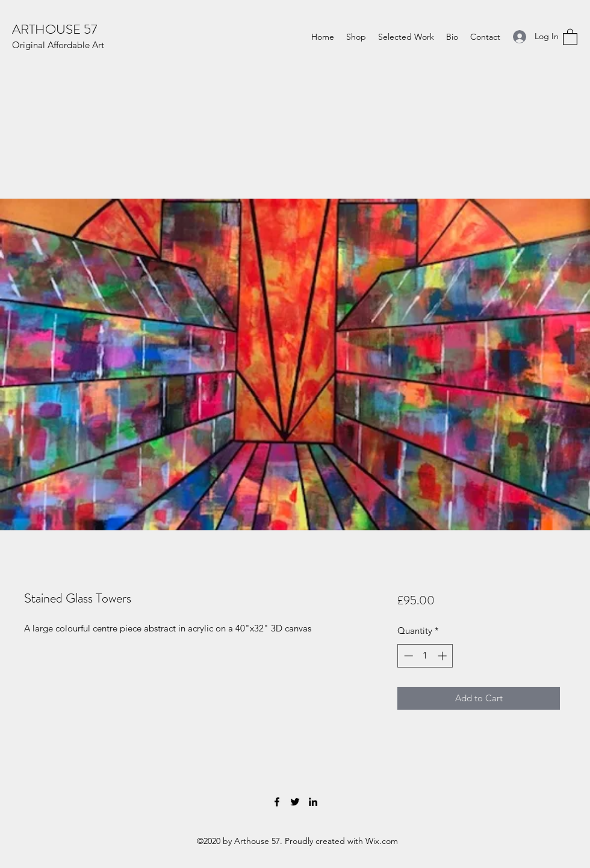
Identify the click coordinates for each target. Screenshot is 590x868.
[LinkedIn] (313, 802)
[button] (570, 36)
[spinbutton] (425, 656)
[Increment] (443, 656)
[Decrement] (407, 656)
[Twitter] (295, 802)
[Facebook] (277, 802)
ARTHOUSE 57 (54, 29)
